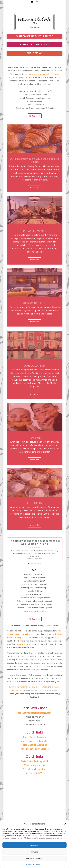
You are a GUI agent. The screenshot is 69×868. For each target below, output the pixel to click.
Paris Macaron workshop (34, 745)
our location (35, 53)
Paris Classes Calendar (35, 737)
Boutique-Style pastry (18, 77)
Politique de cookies (33, 864)
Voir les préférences (34, 859)
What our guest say (35, 765)
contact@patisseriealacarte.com (35, 713)
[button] (65, 824)
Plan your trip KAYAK (35, 773)
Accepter (34, 845)
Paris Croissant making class (34, 741)
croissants (43, 74)
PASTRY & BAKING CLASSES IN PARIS (35, 36)
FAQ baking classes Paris (34, 769)
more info (35, 187)
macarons (32, 74)
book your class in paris (34, 45)
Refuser (35, 852)
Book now (36, 116)
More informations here (35, 611)
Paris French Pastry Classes (35, 749)
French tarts (54, 74)
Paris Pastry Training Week (35, 761)
